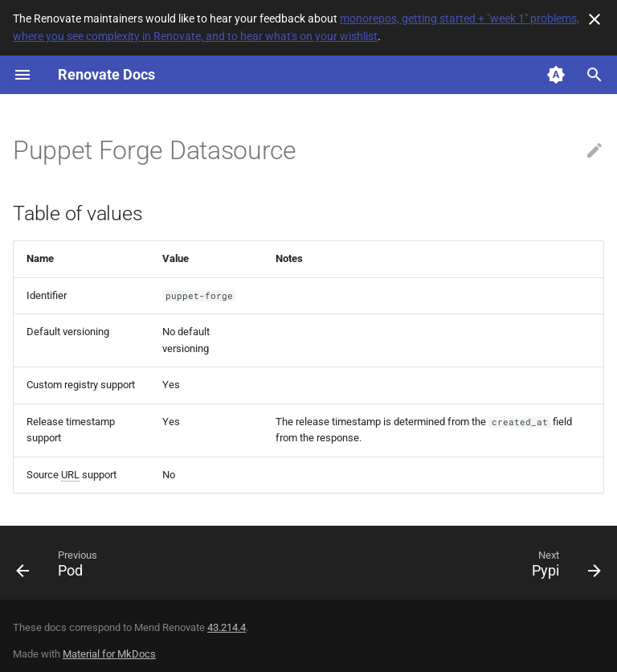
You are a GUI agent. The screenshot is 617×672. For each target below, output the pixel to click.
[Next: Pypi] (563, 568)
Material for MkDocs (109, 654)
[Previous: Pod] (60, 568)
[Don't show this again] (595, 19)
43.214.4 (227, 627)
